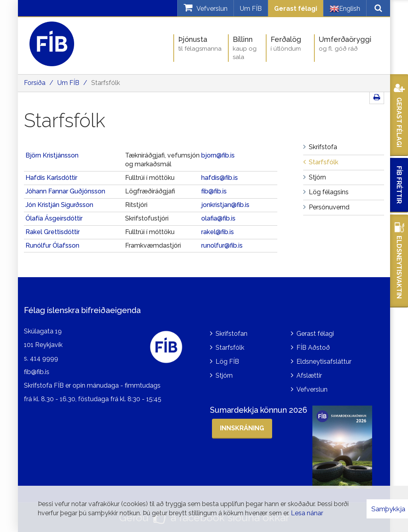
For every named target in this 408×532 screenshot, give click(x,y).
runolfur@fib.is (222, 245)
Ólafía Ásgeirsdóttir (54, 218)
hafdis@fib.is (220, 178)
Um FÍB (251, 9)
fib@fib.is (214, 191)
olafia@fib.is (218, 218)
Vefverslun (312, 389)
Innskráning (242, 428)
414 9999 (44, 358)
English (345, 9)
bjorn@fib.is (218, 155)
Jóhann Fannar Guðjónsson (65, 191)
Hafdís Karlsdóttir (51, 178)
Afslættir (309, 375)
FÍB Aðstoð (313, 348)
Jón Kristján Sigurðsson (59, 205)
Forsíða (35, 83)
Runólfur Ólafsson (52, 245)
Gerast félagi (296, 9)
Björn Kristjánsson (52, 155)
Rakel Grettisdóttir (53, 232)
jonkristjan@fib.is (225, 205)
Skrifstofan (231, 334)
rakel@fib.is (218, 232)
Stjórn (224, 375)
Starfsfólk (106, 83)
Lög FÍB (227, 362)
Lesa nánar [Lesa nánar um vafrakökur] (307, 513)
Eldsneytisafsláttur (324, 362)
